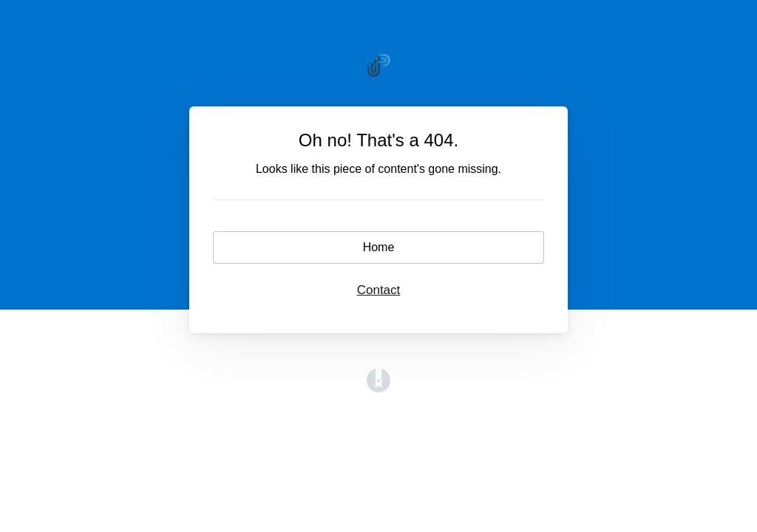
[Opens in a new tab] (378, 388)
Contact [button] (379, 290)
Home (379, 247)
